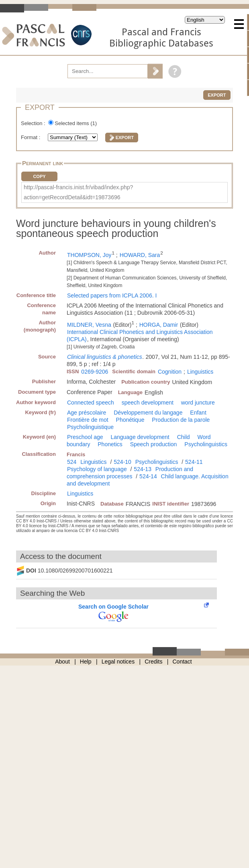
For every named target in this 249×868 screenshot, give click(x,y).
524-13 (143, 469)
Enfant (198, 413)
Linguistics (200, 372)
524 (72, 462)
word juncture (198, 403)
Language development (140, 437)
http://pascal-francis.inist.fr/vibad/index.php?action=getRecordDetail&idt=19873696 (78, 192)
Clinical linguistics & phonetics (105, 357)
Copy (39, 176)
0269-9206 (95, 372)
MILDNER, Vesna (89, 325)
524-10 (122, 462)
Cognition (170, 372)
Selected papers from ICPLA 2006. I (112, 295)
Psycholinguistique (90, 427)
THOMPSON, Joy (89, 255)
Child (184, 437)
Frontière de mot (88, 420)
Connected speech (91, 403)
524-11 (194, 462)
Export (217, 95)
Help (86, 662)
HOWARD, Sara (140, 255)
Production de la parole (181, 420)
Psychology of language (97, 469)
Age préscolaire (87, 413)
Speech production (154, 444)
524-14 (148, 476)
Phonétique (130, 420)
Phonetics (110, 444)
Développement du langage (148, 413)
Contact (182, 662)
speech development (148, 403)
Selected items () (76, 123)
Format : (31, 137)
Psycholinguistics (206, 444)
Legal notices (118, 662)
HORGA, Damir (159, 325)
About (62, 662)
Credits (153, 662)
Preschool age (85, 437)
